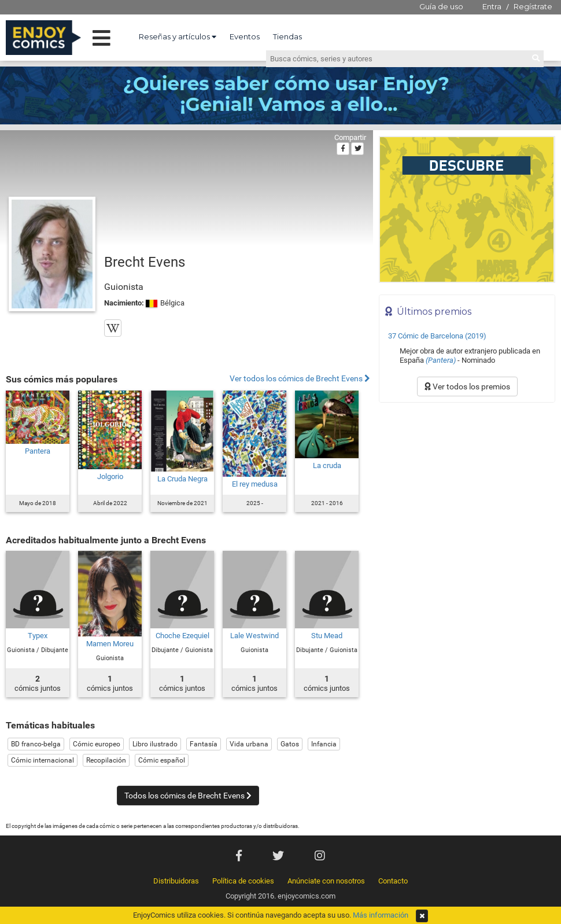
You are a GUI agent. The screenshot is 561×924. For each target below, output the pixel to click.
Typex (38, 636)
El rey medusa (255, 484)
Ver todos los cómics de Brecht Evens (300, 379)
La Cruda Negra (182, 479)
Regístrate (533, 6)
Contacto (393, 881)
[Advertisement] (467, 487)
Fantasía (204, 744)
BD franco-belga (36, 744)
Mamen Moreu (110, 644)
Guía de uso (441, 6)
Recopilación (106, 760)
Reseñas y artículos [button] (178, 36)
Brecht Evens (145, 262)
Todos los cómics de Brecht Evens (188, 796)
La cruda (327, 465)
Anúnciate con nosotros (326, 881)
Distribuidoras (176, 881)
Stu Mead (327, 636)
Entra (492, 6)
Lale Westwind (254, 636)
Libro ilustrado (155, 744)
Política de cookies (243, 881)
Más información (381, 915)
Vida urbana (249, 744)
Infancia (324, 744)
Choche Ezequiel (182, 636)
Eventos (245, 36)
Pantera (38, 451)
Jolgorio (110, 476)
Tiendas (287, 36)
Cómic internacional (43, 760)
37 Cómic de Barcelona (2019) (437, 336)
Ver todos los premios (467, 386)
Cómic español (162, 760)
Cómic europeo (97, 744)
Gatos (290, 744)
